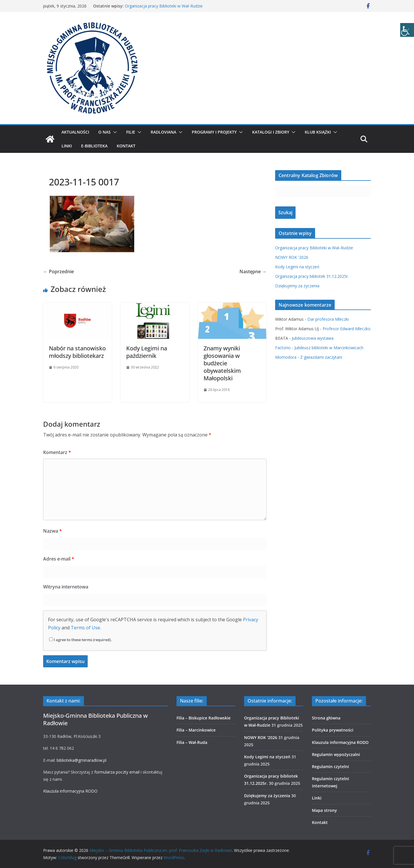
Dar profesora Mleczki (328, 319)
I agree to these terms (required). (80, 640)
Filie (131, 132)
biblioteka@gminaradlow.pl (82, 760)
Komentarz (57, 452)
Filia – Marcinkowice (196, 730)
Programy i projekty (214, 132)
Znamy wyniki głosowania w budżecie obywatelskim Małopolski (222, 363)
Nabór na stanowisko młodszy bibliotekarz (77, 352)
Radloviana (163, 132)
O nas (105, 132)
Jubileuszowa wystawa (313, 338)
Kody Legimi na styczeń (297, 267)
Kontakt (126, 146)
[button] (114, 132)
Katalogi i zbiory (271, 132)
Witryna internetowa (66, 587)
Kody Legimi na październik (147, 352)
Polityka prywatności (333, 730)
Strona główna (326, 718)
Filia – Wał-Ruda (192, 742)
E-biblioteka (94, 146)
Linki (67, 146)
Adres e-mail (59, 559)
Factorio (283, 348)
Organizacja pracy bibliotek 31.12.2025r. (312, 276)
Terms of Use (85, 628)
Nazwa (52, 531)
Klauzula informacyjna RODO (70, 791)
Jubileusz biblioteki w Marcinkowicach (329, 348)
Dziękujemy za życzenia (297, 286)
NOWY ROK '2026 (292, 257)
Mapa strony (324, 810)
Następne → (253, 271)
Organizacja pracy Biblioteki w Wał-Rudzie (164, 6)
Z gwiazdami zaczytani (321, 357)
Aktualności (75, 132)
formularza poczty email (117, 772)
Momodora (286, 357)
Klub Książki (318, 132)
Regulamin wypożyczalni (336, 754)
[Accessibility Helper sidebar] (407, 30)
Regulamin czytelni (330, 767)
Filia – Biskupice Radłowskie (204, 718)
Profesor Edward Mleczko (347, 329)
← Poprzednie (59, 271)
